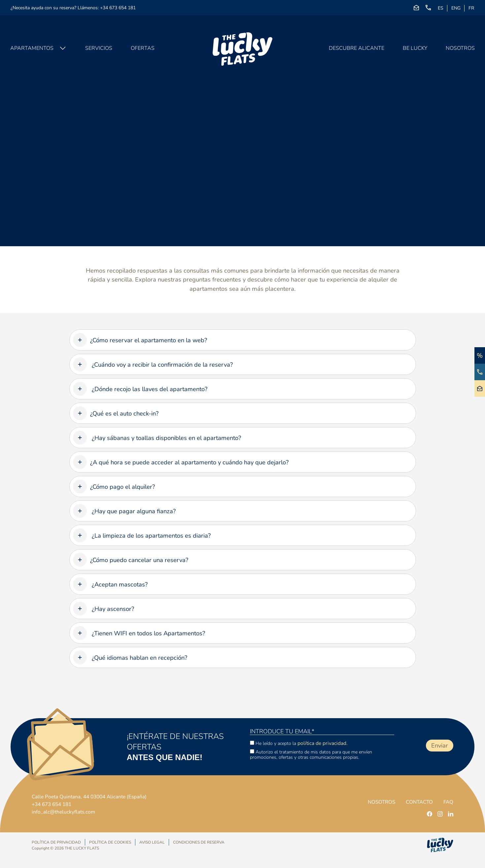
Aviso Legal (152, 843)
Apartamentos (32, 50)
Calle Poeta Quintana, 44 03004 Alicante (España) (92, 796)
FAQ (448, 802)
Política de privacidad (56, 843)
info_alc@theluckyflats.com (64, 812)
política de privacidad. (323, 743)
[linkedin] (451, 814)
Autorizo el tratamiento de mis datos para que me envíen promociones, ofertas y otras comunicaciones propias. (311, 754)
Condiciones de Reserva (199, 842)
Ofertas (143, 50)
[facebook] (430, 814)
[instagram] (440, 814)
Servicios (99, 50)
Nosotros (460, 50)
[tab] (243, 340)
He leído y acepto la (299, 743)
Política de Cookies (110, 843)
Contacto (418, 802)
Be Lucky (415, 50)
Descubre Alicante (356, 50)
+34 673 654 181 (118, 8)
